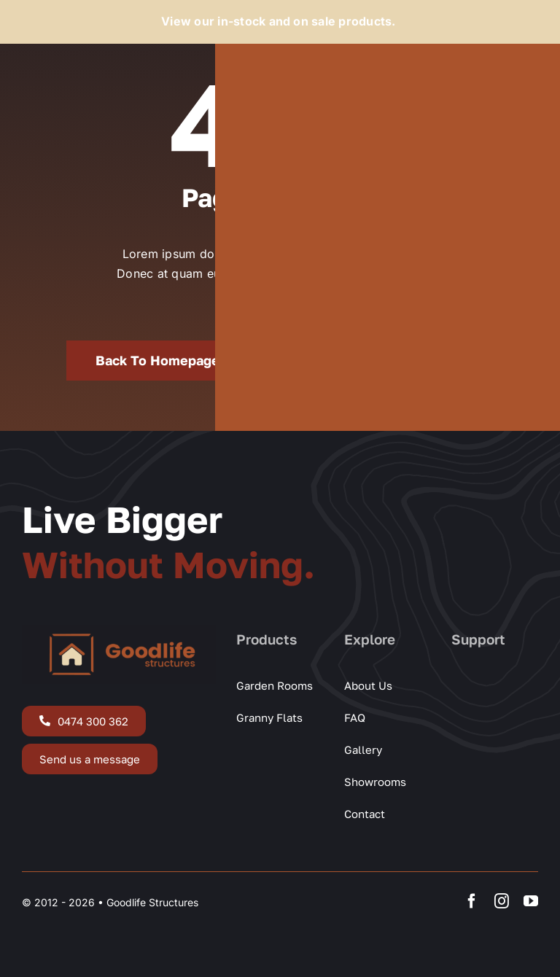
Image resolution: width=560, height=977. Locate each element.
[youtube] (531, 901)
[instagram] (502, 901)
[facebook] (472, 901)
